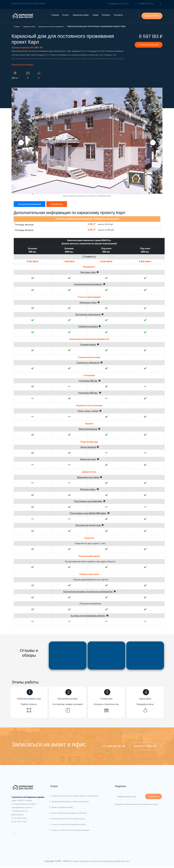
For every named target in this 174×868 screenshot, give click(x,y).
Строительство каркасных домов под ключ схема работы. (75, 797)
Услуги (66, 15)
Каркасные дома (81, 15)
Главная (55, 15)
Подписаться (153, 797)
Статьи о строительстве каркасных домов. (69, 825)
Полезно (106, 15)
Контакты (118, 15)
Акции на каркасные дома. (62, 808)
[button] (91, 272)
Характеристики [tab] (58, 204)
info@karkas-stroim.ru (118, 4)
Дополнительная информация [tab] (30, 204)
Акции (96, 15)
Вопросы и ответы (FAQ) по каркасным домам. (71, 831)
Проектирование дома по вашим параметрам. (70, 802)
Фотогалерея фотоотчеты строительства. (68, 820)
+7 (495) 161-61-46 (144, 4)
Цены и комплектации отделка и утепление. (69, 814)
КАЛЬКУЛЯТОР (152, 16)
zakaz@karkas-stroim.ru (22, 808)
